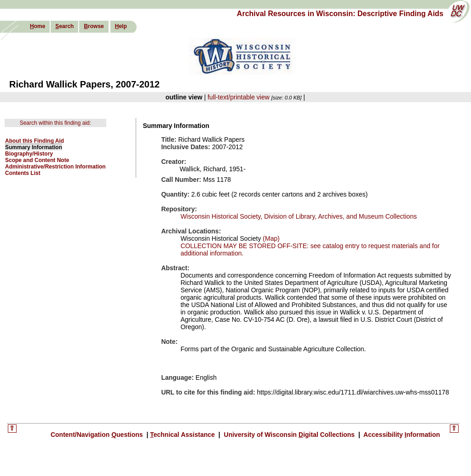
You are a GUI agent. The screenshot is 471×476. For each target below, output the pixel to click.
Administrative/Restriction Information (55, 167)
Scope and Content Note (37, 160)
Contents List (23, 173)
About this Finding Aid (34, 141)
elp (121, 26)
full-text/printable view (238, 97)
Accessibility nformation (401, 435)
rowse (94, 26)
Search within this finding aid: (55, 123)
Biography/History (29, 154)
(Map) (270, 238)
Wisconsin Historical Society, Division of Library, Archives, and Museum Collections (299, 216)
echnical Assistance (183, 435)
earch (64, 26)
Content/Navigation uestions (98, 435)
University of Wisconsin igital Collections (289, 435)
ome (37, 26)
